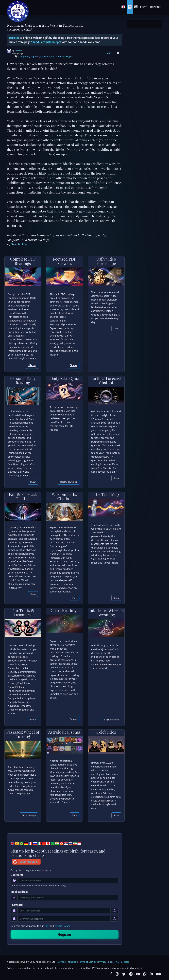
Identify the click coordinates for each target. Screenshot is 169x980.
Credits (125, 962)
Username (17, 875)
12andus (18, 51)
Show (32, 365)
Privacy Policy (62, 926)
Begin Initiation (112, 720)
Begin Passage (29, 815)
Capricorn (45, 57)
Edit (109, 53)
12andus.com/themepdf (46, 42)
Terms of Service (87, 962)
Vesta (54, 57)
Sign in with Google (25, 862)
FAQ (117, 962)
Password (17, 905)
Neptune (35, 57)
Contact (62, 962)
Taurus (61, 57)
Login (144, 7)
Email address (19, 892)
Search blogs (17, 244)
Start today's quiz (69, 482)
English (70, 57)
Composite (24, 57)
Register (155, 7)
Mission (72, 962)
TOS (47, 926)
